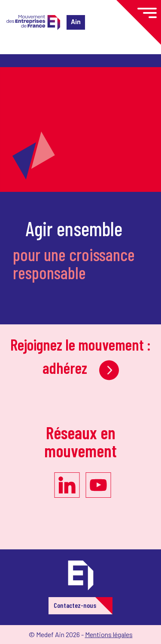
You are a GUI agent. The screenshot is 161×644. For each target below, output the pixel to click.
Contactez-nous (75, 605)
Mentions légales (109, 634)
